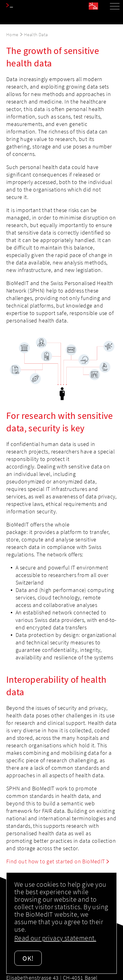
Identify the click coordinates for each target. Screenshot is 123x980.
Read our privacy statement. (55, 938)
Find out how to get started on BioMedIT (56, 861)
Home (12, 34)
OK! (28, 958)
